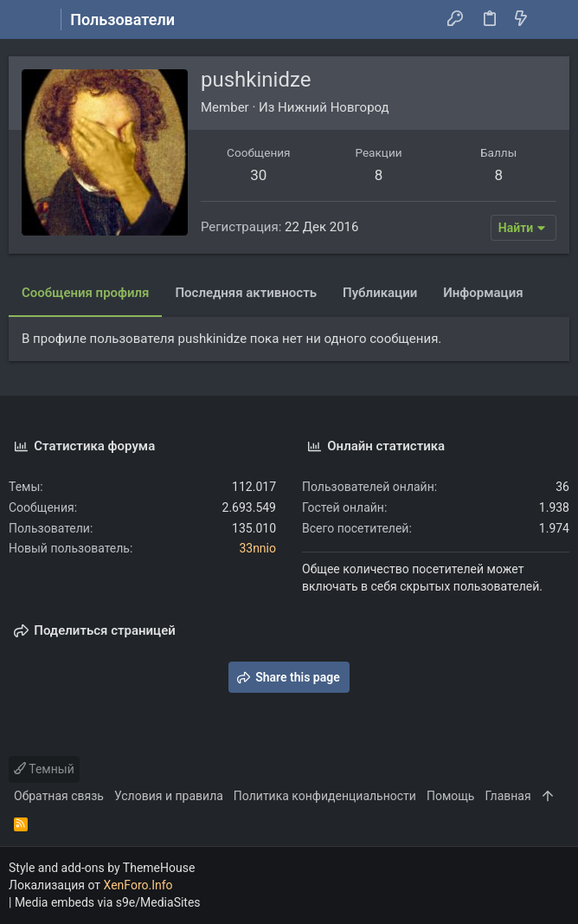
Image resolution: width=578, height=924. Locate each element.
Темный (44, 769)
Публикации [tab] (380, 293)
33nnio (257, 548)
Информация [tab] (483, 293)
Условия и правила (169, 796)
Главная (507, 796)
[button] (26, 20)
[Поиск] (552, 20)
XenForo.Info (138, 885)
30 (258, 175)
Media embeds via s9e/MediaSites (108, 902)
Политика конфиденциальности (325, 796)
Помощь (451, 796)
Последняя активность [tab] (246, 293)
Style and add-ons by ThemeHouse (102, 868)
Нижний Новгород (334, 107)
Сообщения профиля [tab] (85, 293)
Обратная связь (59, 796)
